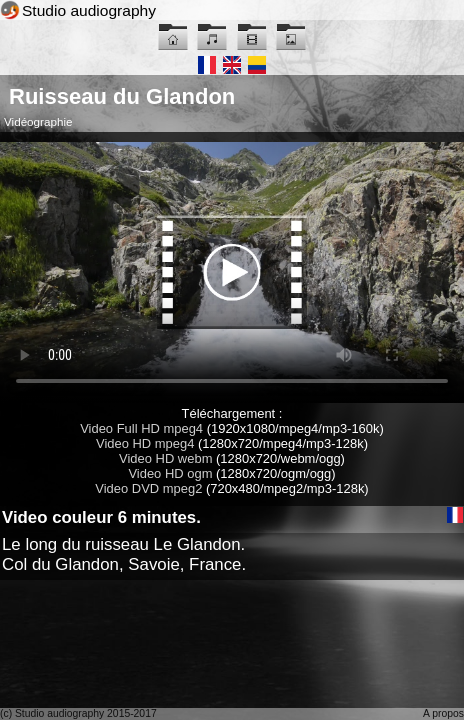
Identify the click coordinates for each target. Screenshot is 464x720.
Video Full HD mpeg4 (141, 428)
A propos (443, 713)
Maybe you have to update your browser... (232, 272)
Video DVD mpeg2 (148, 488)
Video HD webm (165, 458)
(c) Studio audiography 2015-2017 (78, 713)
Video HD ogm (170, 473)
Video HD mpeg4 (145, 443)
